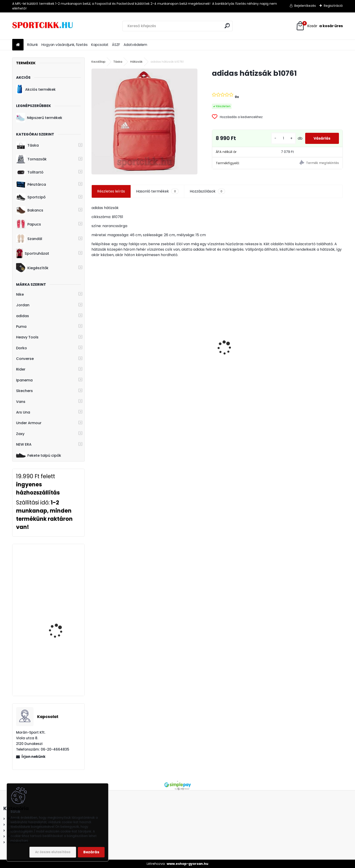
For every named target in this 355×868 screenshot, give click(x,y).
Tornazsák (31, 159)
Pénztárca (31, 184)
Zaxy (20, 434)
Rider (21, 369)
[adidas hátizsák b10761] (144, 121)
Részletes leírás (111, 191)
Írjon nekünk (34, 757)
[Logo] (43, 26)
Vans (21, 402)
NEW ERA (24, 444)
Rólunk (32, 45)
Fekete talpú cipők (39, 455)
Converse (25, 359)
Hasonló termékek (157, 191)
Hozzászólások (207, 191)
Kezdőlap (98, 62)
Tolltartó (30, 172)
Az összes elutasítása (53, 852)
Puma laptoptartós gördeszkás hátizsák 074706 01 (184, 368)
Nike (20, 294)
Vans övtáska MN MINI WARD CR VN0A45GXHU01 (120, 335)
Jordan (23, 305)
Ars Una (23, 412)
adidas (23, 316)
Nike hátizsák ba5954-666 (309, 365)
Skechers (24, 391)
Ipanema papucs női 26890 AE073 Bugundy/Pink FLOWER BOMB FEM (60, 668)
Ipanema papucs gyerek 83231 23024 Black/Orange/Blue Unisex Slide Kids (62, 625)
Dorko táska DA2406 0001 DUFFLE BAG (245, 351)
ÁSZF (116, 45)
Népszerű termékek (39, 118)
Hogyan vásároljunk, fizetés (65, 45)
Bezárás (91, 852)
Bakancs (30, 210)
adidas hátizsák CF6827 (62, 566)
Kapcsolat (100, 45)
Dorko (22, 348)
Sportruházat (32, 253)
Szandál (29, 239)
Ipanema (24, 380)
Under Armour (29, 423)
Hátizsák (136, 62)
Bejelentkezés (305, 6)
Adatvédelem (135, 45)
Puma (21, 327)
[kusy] (281, 138)
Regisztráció (333, 6)
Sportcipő (31, 197)
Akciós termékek (36, 89)
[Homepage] (18, 45)
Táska (27, 145)
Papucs (29, 224)
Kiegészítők (32, 268)
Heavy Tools (27, 337)
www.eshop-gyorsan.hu (187, 864)
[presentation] (94, 340)
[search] (227, 26)
